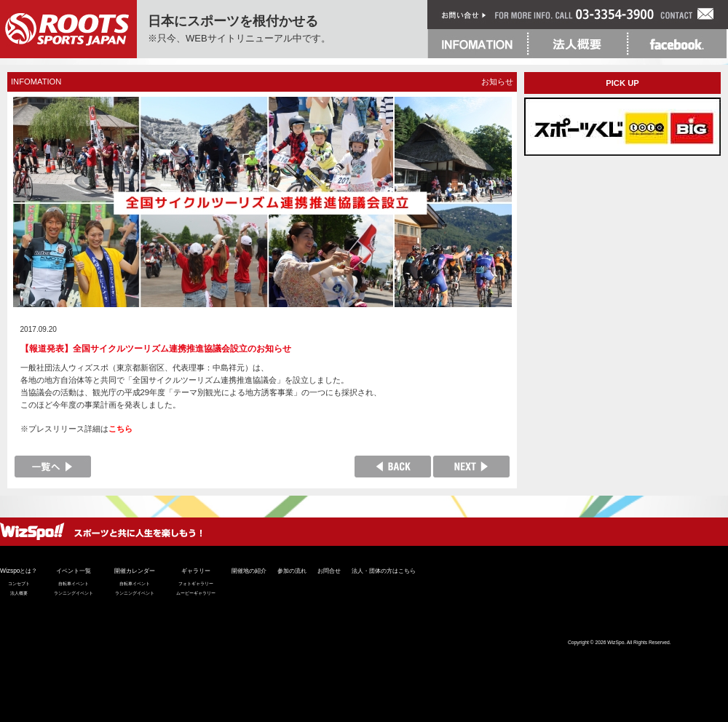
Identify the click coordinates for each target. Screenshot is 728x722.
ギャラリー (196, 571)
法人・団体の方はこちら (384, 571)
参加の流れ (292, 571)
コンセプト (19, 584)
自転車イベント (74, 584)
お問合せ (329, 571)
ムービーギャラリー (196, 593)
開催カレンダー (135, 571)
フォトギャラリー (196, 584)
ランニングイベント (74, 593)
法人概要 (19, 593)
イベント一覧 (74, 571)
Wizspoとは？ (19, 571)
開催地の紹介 (249, 571)
